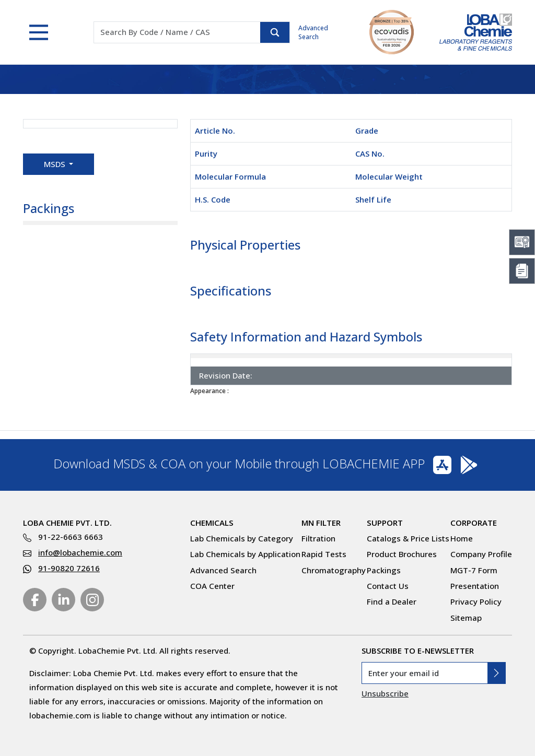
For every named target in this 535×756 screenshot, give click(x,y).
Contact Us (388, 586)
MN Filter (321, 523)
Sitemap (466, 618)
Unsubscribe (385, 693)
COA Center (212, 586)
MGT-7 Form (474, 570)
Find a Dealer (392, 601)
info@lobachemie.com (80, 552)
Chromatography (334, 570)
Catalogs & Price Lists (408, 538)
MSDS (56, 164)
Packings (384, 570)
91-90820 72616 (69, 568)
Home (462, 538)
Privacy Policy (476, 601)
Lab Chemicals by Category (242, 538)
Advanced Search (313, 32)
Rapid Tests (324, 554)
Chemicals (212, 523)
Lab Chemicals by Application (245, 554)
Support (385, 523)
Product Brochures (402, 554)
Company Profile (481, 554)
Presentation (475, 586)
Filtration (318, 538)
